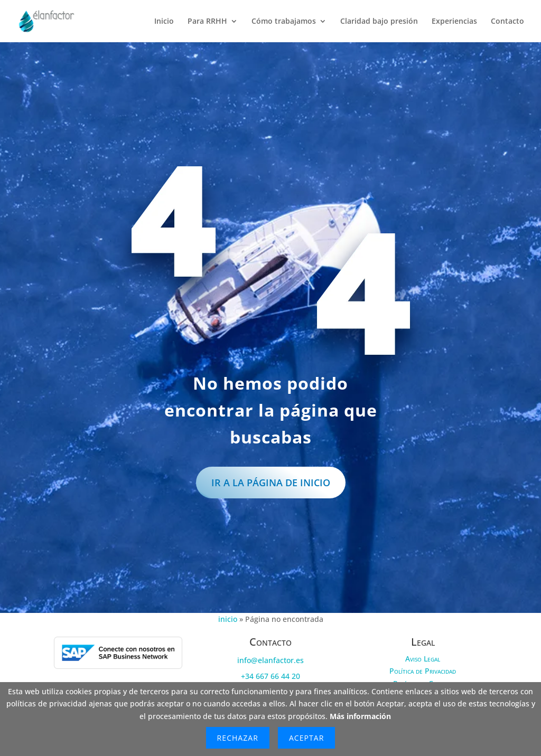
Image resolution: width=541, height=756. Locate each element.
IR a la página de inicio (271, 483)
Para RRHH (207, 22)
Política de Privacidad (423, 671)
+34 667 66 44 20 (270, 677)
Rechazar (238, 738)
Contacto (507, 22)
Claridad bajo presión (379, 22)
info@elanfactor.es (270, 660)
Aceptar (306, 738)
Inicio (164, 22)
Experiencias (454, 22)
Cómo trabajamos (284, 22)
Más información (360, 716)
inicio (228, 620)
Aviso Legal (423, 659)
